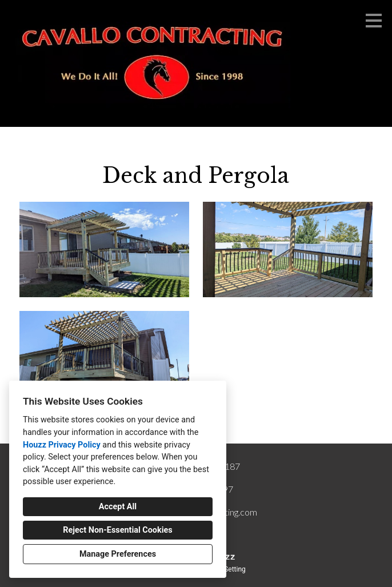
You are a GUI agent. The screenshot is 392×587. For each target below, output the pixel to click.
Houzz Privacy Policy (62, 445)
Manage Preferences (118, 554)
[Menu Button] (374, 21)
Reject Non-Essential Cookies (117, 530)
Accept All (118, 507)
